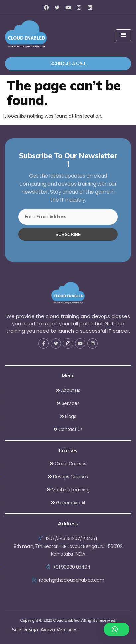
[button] (117, 629)
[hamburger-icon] (124, 35)
